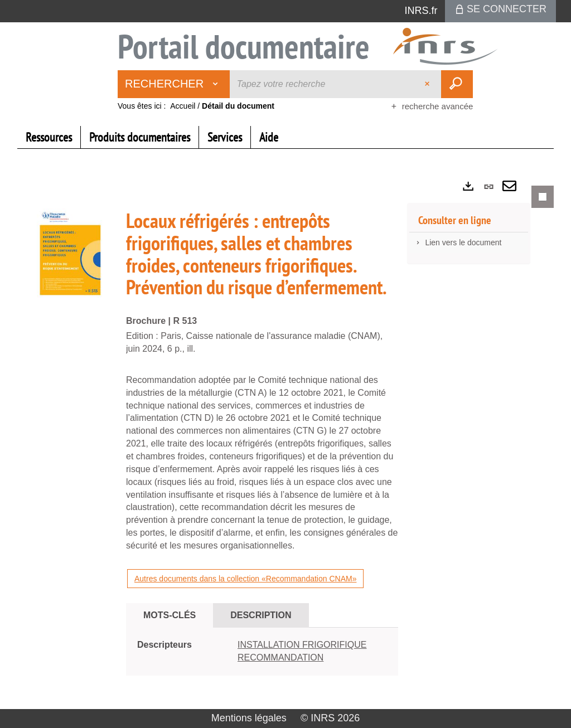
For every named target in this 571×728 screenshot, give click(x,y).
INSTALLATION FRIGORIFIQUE (302, 645)
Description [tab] (261, 615)
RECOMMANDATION (280, 657)
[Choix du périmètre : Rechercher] (174, 84)
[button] (70, 255)
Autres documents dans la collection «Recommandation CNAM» (245, 579)
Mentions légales (249, 718)
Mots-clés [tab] (170, 615)
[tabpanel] (285, 440)
